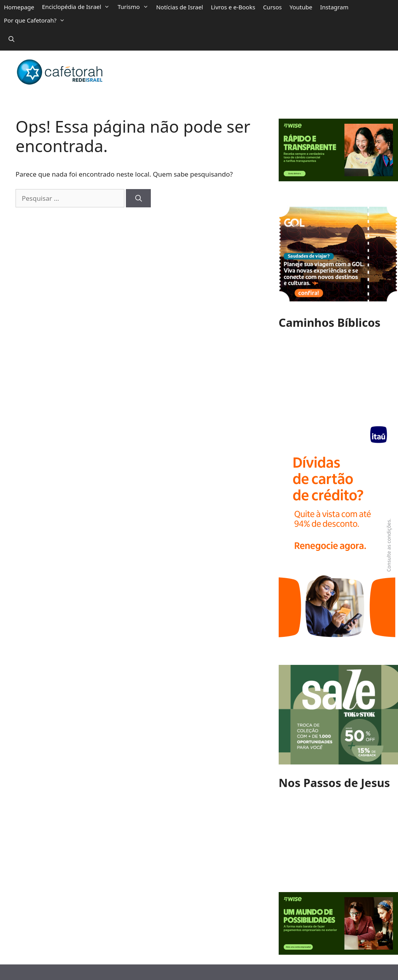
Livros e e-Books (233, 7)
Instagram (334, 7)
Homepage (19, 7)
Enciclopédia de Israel (76, 7)
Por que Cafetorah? (34, 20)
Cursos (272, 7)
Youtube (301, 7)
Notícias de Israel (180, 7)
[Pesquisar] (138, 198)
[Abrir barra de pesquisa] (11, 39)
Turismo (133, 7)
